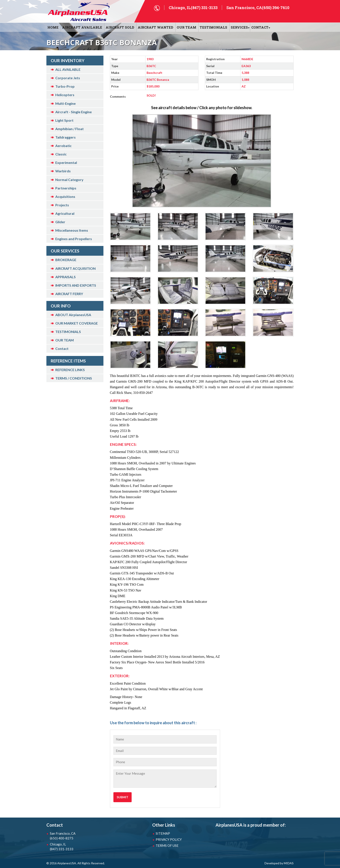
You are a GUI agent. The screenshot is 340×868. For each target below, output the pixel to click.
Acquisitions (65, 196)
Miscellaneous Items (72, 230)
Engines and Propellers (74, 239)
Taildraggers (65, 137)
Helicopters (65, 95)
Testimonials (213, 27)
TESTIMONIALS (68, 332)
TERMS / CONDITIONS (74, 378)
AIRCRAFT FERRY (69, 294)
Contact (62, 348)
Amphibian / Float (69, 129)
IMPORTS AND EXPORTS (76, 285)
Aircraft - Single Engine (74, 112)
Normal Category (69, 180)
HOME (53, 27)
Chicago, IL (72, 847)
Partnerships (66, 188)
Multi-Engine (65, 103)
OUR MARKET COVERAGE (77, 323)
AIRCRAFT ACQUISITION (75, 268)
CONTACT (260, 27)
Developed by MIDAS (279, 863)
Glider (60, 222)
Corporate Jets (68, 78)
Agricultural (65, 213)
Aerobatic (63, 146)
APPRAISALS (65, 277)
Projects (62, 205)
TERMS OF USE (167, 845)
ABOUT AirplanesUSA (73, 315)
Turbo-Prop (65, 86)
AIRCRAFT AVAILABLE (82, 27)
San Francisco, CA (72, 836)
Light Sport (64, 120)
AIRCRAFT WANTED (155, 27)
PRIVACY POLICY (169, 839)
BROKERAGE (66, 260)
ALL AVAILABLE (68, 69)
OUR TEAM (186, 27)
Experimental (66, 162)
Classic (61, 154)
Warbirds (63, 171)
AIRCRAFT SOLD (120, 27)
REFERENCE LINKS (70, 370)
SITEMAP (163, 833)
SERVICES (239, 27)
